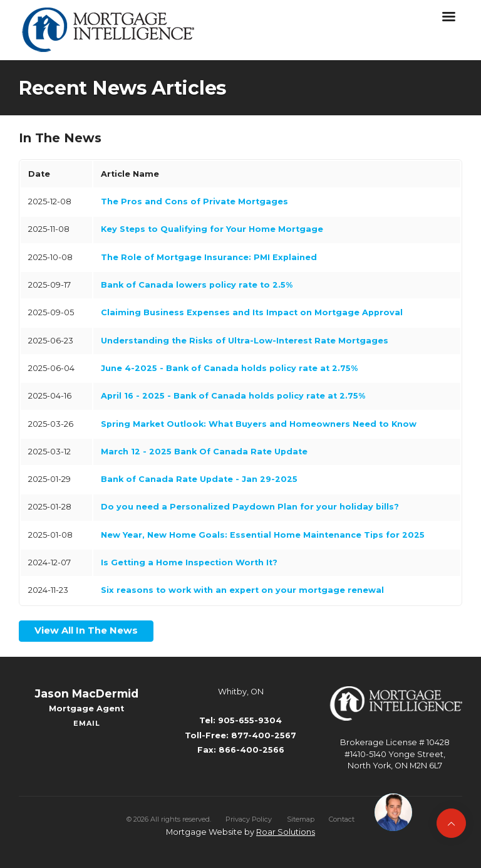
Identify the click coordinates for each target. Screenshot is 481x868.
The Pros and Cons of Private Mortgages (194, 201)
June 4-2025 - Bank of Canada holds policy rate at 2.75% (229, 368)
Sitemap (301, 819)
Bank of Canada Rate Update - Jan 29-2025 (199, 479)
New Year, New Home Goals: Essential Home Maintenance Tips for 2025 (263, 535)
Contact (342, 819)
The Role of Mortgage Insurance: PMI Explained (209, 257)
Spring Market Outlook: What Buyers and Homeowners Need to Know (259, 424)
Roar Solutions (286, 832)
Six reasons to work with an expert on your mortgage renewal (242, 590)
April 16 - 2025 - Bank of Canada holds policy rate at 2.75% (233, 396)
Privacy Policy (249, 819)
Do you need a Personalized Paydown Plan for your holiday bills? (250, 507)
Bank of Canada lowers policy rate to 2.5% (197, 285)
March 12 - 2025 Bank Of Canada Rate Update (204, 452)
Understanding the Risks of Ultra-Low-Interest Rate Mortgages (245, 341)
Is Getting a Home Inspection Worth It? (189, 562)
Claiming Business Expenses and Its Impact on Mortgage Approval (252, 312)
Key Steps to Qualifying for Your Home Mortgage (212, 229)
